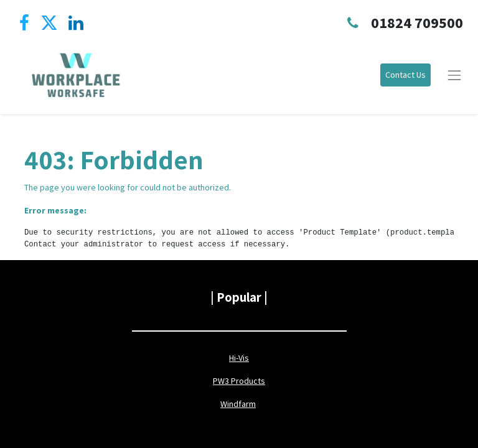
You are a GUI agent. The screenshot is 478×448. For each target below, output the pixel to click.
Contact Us (405, 75)
